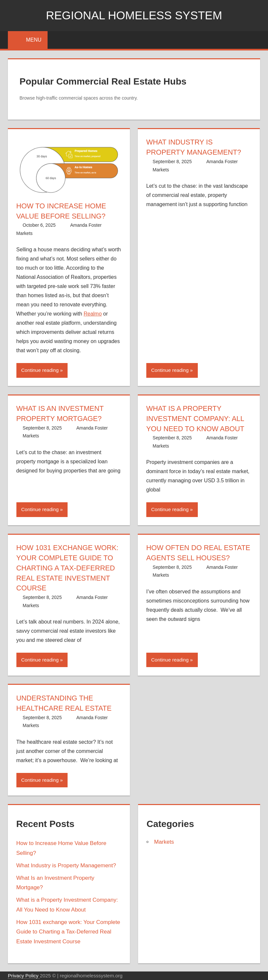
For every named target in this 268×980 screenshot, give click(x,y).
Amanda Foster (86, 225)
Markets (25, 233)
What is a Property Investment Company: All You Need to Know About (196, 419)
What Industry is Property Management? (66, 865)
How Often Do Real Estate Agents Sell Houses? (185, 558)
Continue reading (40, 370)
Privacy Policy (24, 976)
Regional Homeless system (134, 15)
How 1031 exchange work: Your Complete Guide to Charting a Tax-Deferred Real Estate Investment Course (69, 568)
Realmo (93, 314)
